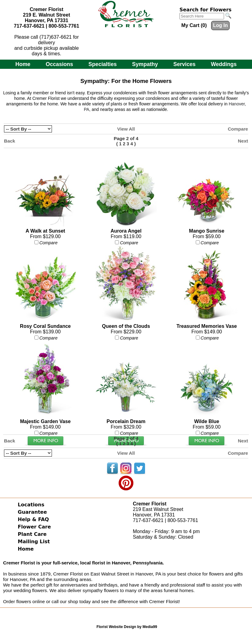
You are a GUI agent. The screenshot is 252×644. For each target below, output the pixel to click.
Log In (220, 25)
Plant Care (32, 534)
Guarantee (32, 512)
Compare (238, 129)
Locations (31, 505)
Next (243, 141)
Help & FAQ (33, 519)
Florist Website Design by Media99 (127, 627)
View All (126, 129)
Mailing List (34, 542)
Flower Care (34, 527)
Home (23, 64)
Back (10, 141)
